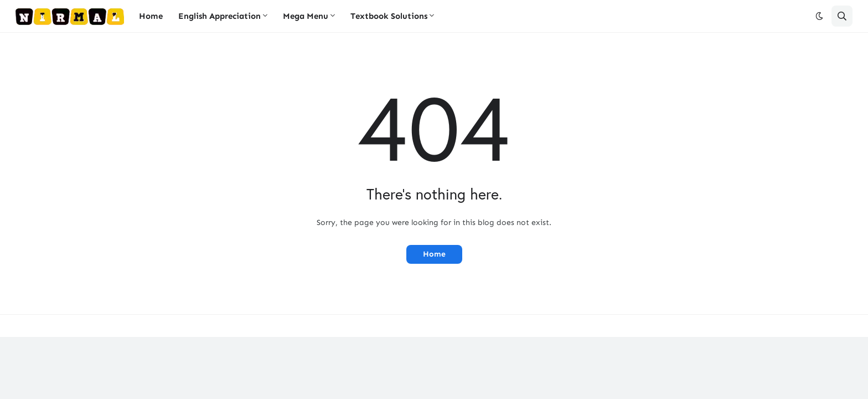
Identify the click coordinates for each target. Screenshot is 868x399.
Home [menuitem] (151, 16)
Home (434, 254)
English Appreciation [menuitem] (219, 16)
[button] (819, 16)
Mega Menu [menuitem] (306, 16)
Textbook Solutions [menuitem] (389, 16)
